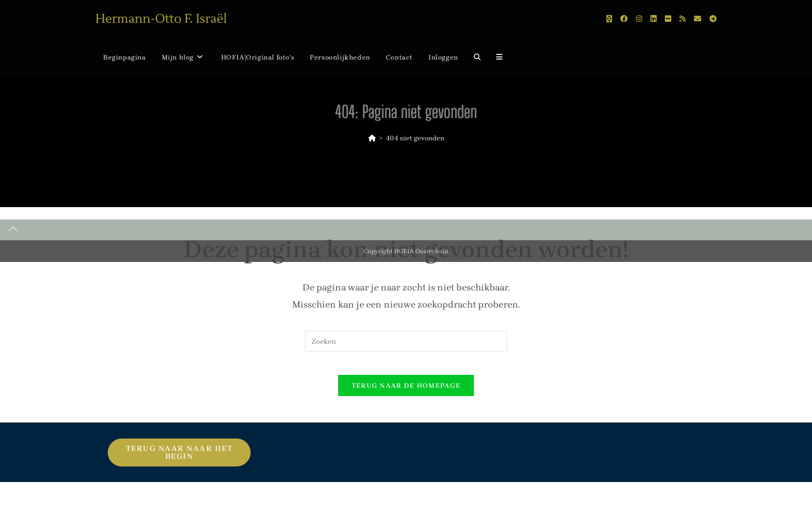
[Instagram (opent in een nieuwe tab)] (639, 19)
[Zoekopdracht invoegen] (406, 341)
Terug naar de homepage (406, 394)
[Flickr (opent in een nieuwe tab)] (668, 19)
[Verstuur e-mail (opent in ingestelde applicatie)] (698, 19)
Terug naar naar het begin (179, 461)
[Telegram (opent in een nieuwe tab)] (713, 19)
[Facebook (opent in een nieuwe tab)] (624, 19)
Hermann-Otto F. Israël (161, 19)
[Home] (372, 138)
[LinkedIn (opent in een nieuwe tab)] (654, 19)
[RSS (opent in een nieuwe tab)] (683, 19)
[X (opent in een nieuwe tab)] (609, 19)
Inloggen (443, 57)
